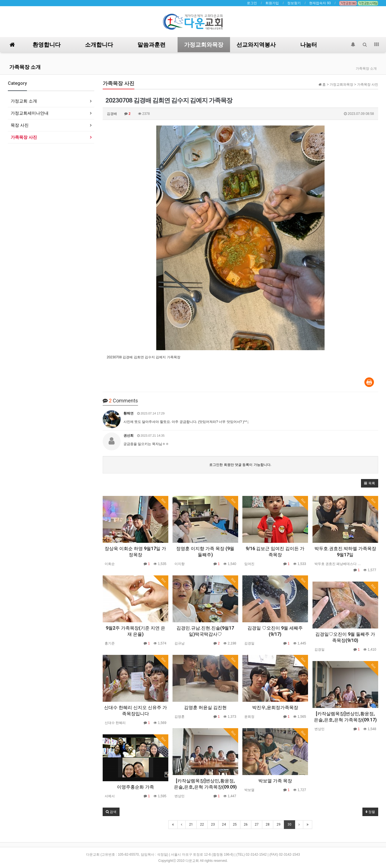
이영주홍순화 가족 (135, 787)
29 (279, 824)
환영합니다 (47, 45)
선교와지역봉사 (256, 45)
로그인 (252, 3)
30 (289, 824)
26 (246, 824)
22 (202, 824)
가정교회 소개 (24, 101)
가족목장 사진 (24, 137)
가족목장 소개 (25, 67)
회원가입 (272, 3)
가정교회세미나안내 (30, 113)
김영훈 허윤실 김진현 (205, 708)
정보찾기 (294, 3)
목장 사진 (20, 125)
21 (191, 824)
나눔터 (309, 45)
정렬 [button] (370, 812)
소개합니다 (99, 45)
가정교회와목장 (204, 45)
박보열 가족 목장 (275, 781)
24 (224, 824)
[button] (370, 483)
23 (213, 824)
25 (235, 824)
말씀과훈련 (151, 45)
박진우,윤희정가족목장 (275, 708)
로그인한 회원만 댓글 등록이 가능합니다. (240, 465)
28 (268, 824)
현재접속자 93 (320, 3)
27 (257, 824)
